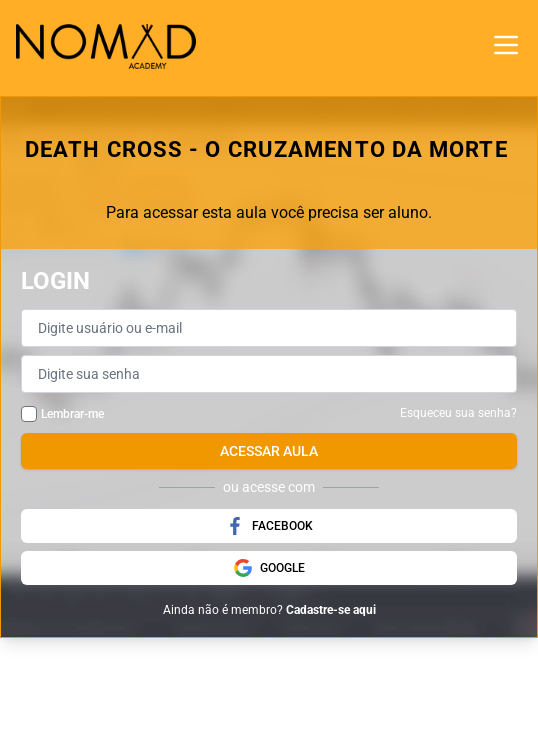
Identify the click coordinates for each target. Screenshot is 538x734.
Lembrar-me (72, 414)
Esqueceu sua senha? (458, 413)
